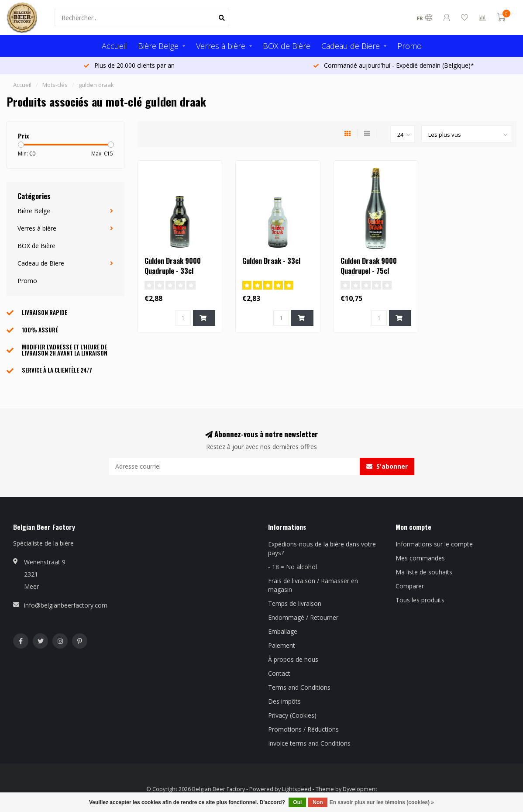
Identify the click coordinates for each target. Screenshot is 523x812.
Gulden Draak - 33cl (271, 261)
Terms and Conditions (299, 687)
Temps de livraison (295, 603)
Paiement (282, 645)
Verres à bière (221, 46)
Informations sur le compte (434, 544)
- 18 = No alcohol (292, 567)
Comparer (410, 586)
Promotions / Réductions (303, 729)
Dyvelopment (360, 789)
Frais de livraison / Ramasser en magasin (313, 585)
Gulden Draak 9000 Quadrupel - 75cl (369, 266)
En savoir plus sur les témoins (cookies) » (382, 802)
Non (318, 802)
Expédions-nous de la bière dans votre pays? (322, 548)
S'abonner (387, 466)
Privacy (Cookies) (292, 715)
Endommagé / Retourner (303, 617)
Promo (409, 46)
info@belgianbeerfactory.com (66, 605)
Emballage (283, 631)
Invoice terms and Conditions (309, 743)
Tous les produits (420, 600)
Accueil (114, 46)
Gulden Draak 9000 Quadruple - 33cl (173, 266)
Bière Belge (158, 46)
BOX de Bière (287, 46)
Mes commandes (420, 558)
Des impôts (284, 701)
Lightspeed (297, 789)
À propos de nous (293, 659)
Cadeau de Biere (351, 46)
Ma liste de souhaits (424, 572)
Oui (297, 802)
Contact (279, 673)
